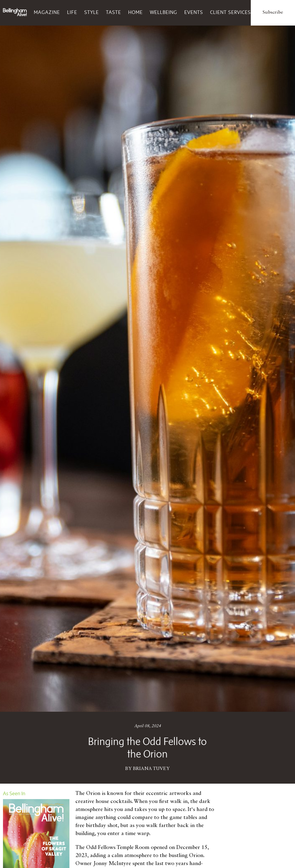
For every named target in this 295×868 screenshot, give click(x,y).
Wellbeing (164, 12)
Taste (114, 12)
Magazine (47, 12)
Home (135, 12)
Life (72, 12)
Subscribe (273, 12)
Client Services (230, 12)
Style (92, 12)
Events (194, 12)
